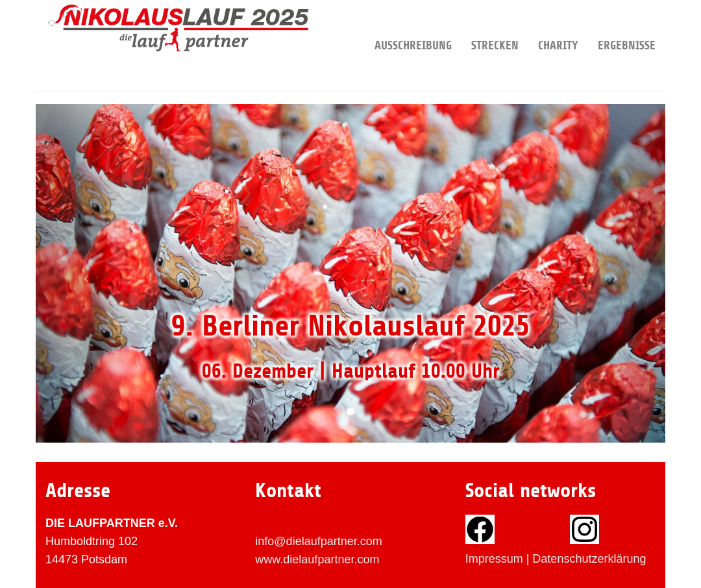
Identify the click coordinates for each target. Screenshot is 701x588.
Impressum (494, 559)
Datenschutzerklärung (589, 559)
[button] (83, 273)
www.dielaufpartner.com (317, 559)
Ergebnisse (627, 26)
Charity (558, 26)
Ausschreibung (413, 26)
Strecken (495, 26)
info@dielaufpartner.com (318, 541)
